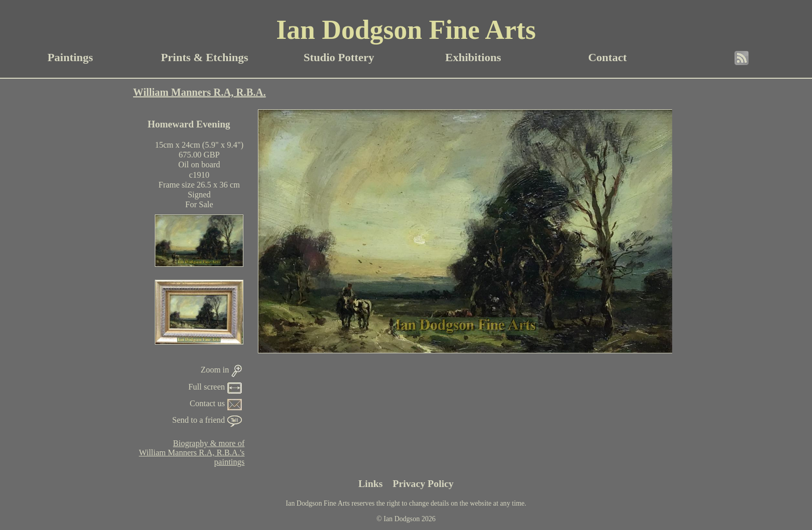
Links (371, 484)
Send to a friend (207, 420)
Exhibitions (473, 57)
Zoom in (222, 370)
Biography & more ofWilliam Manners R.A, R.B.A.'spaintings (192, 453)
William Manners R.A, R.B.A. (199, 92)
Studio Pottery (339, 57)
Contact (608, 57)
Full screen (215, 387)
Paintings (70, 57)
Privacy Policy (423, 484)
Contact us (216, 403)
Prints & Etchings (205, 57)
